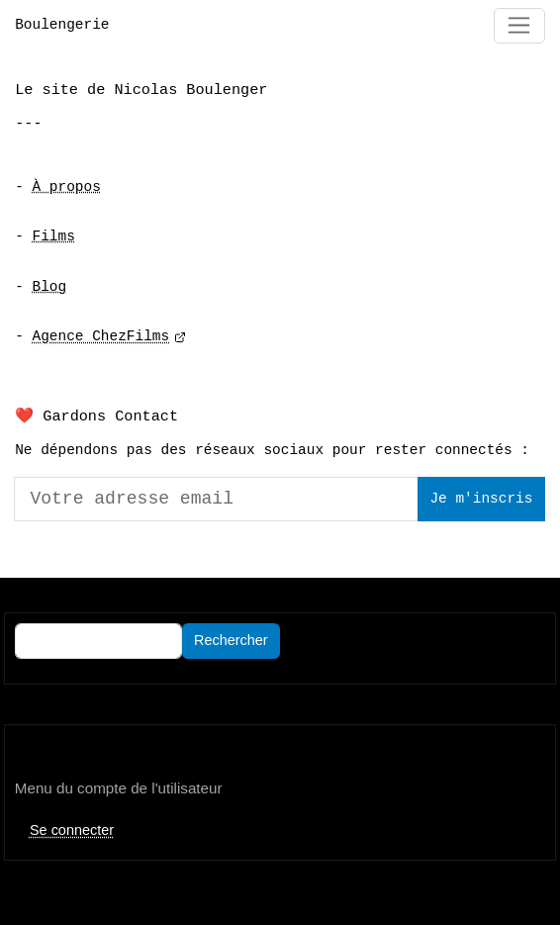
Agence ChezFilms (101, 337)
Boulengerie (62, 25)
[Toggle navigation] (519, 26)
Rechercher (231, 640)
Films (54, 237)
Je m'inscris (481, 499)
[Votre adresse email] (216, 499)
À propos (67, 187)
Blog (50, 287)
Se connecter (72, 830)
